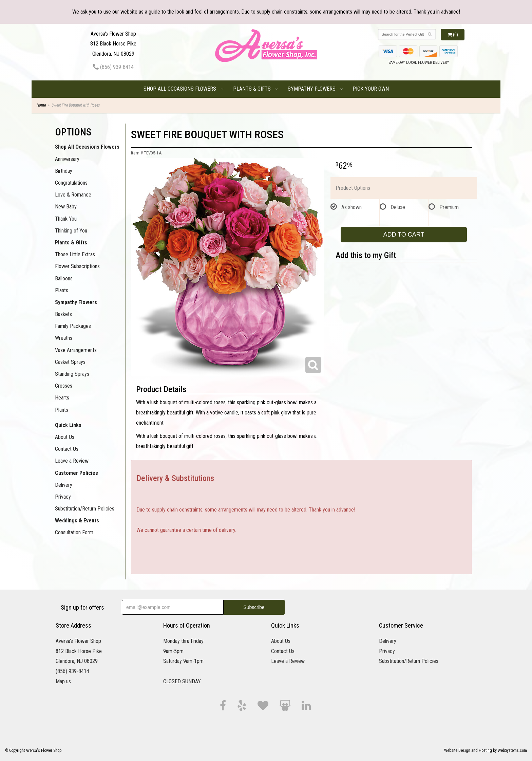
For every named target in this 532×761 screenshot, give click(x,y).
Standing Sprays (72, 374)
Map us (63, 681)
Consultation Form (74, 532)
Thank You (66, 219)
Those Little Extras (75, 254)
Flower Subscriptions (77, 266)
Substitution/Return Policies (85, 509)
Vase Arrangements (76, 350)
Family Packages (73, 326)
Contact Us (67, 449)
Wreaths (64, 338)
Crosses (64, 386)
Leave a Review (72, 461)
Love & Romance (73, 195)
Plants (62, 290)
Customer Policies (77, 473)
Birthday (64, 171)
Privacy (63, 497)
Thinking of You (71, 231)
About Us (65, 437)
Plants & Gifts (252, 89)
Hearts (62, 398)
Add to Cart (404, 235)
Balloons (64, 279)
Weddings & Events (77, 521)
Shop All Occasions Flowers (180, 89)
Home (41, 105)
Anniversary (67, 159)
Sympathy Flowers (312, 89)
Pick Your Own (371, 89)
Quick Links (68, 425)
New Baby (66, 207)
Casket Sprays (70, 362)
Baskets (63, 314)
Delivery (64, 485)
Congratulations (71, 183)
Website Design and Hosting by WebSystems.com (486, 750)
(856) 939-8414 (113, 67)
